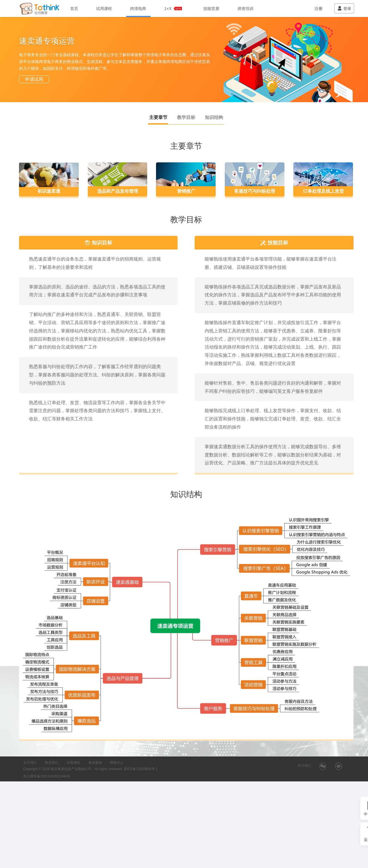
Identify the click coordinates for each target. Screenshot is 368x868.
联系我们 (52, 763)
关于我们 (30, 763)
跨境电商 (138, 9)
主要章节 (158, 117)
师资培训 (246, 9)
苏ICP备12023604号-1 (141, 769)
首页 (74, 9)
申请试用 (34, 79)
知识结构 (214, 117)
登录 (344, 8)
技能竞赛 (211, 9)
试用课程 (104, 9)
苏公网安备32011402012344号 (47, 776)
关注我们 (304, 766)
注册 (319, 9)
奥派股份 (95, 763)
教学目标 (186, 117)
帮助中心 (117, 763)
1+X (173, 9)
